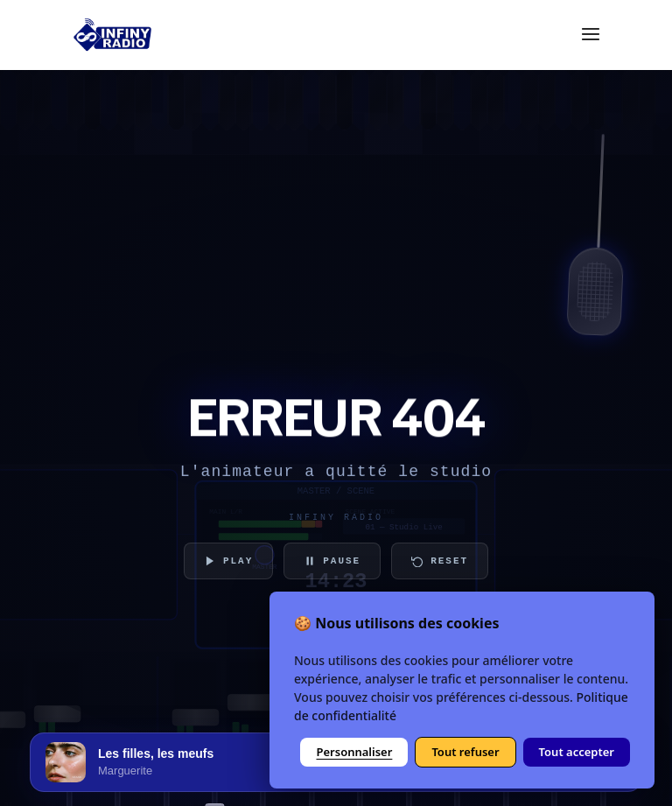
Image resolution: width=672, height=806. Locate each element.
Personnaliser (354, 752)
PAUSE (332, 561)
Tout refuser (465, 752)
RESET (440, 561)
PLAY (228, 561)
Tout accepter (577, 752)
